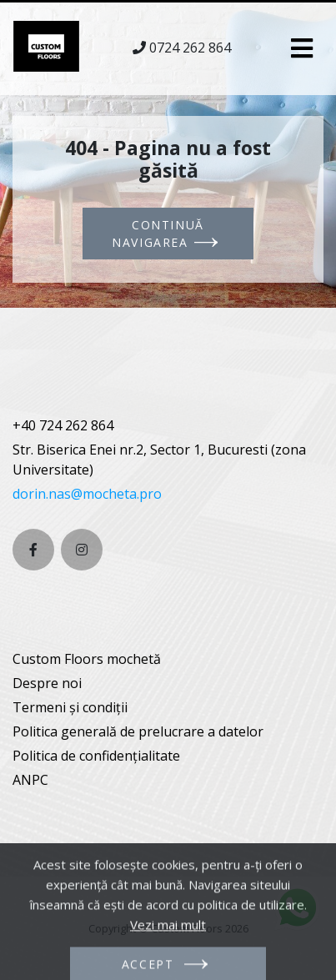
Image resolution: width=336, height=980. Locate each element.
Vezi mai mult (168, 942)
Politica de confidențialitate (96, 756)
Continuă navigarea (158, 234)
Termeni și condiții (70, 707)
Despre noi (47, 683)
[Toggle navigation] (302, 48)
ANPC (30, 780)
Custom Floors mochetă (87, 659)
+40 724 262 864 (63, 425)
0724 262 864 (190, 48)
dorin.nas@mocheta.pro (87, 494)
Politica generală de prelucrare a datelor (138, 731)
